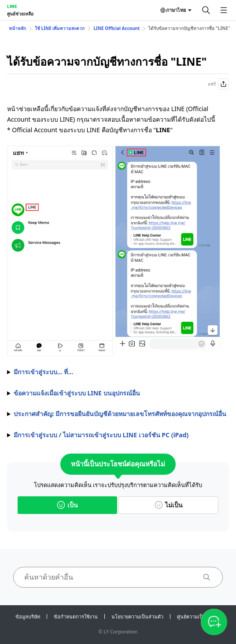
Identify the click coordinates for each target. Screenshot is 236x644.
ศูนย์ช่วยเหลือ (20, 14)
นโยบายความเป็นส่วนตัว (137, 616)
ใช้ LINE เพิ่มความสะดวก (60, 28)
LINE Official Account (116, 28)
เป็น (67, 505)
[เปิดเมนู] (224, 10)
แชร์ (218, 84)
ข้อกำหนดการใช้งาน (76, 616)
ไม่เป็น (169, 505)
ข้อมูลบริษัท (28, 616)
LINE (12, 6)
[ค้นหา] (206, 10)
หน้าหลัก (17, 28)
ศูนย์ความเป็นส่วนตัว (199, 616)
